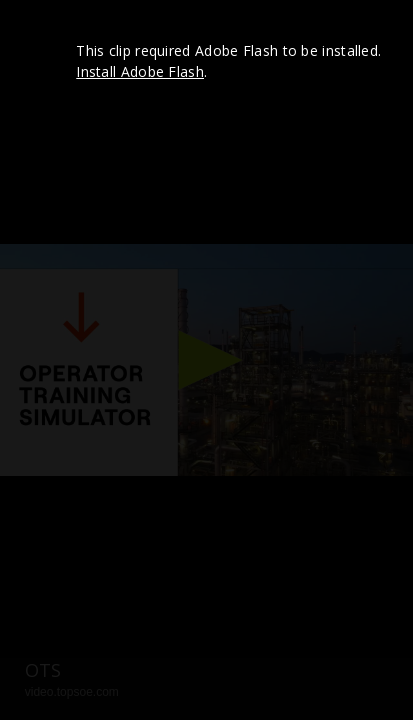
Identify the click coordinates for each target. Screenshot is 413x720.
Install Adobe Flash (140, 71)
